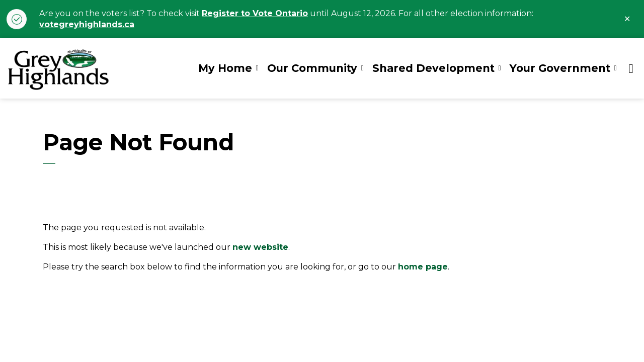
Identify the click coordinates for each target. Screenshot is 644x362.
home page (423, 267)
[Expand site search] (631, 68)
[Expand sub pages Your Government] (615, 68)
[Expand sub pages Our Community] (362, 68)
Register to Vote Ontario (255, 13)
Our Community (312, 68)
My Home (225, 68)
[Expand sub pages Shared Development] (500, 68)
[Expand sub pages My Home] (257, 68)
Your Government (560, 68)
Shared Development (433, 68)
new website (260, 247)
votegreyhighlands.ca (87, 24)
